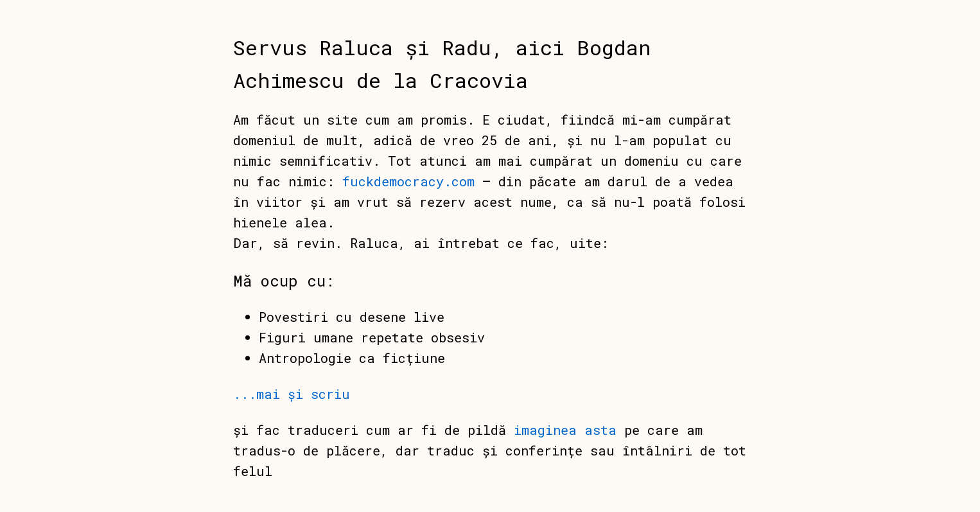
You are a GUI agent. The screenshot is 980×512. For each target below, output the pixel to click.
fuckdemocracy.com (408, 181)
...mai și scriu (292, 394)
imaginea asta (565, 430)
